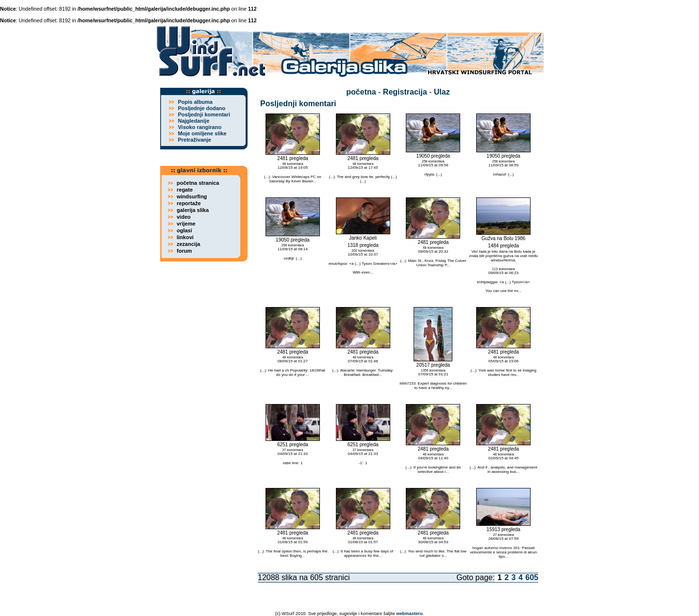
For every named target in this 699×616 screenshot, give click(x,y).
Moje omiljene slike (202, 133)
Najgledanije (193, 121)
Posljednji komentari (204, 114)
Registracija (405, 92)
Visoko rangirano (200, 127)
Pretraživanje (194, 140)
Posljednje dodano (201, 108)
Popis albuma (195, 102)
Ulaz (442, 92)
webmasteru (409, 614)
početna (361, 92)
